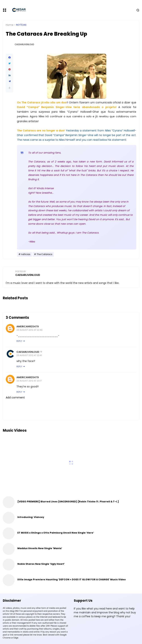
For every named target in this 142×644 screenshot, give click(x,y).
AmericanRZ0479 (28, 326)
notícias (21, 25)
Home (10, 25)
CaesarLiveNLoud (28, 352)
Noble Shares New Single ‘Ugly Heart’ (41, 564)
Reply (19, 341)
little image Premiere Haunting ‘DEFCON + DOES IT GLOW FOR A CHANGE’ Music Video (72, 579)
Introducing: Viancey (31, 517)
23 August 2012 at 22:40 (29, 330)
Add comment (15, 397)
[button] (10, 88)
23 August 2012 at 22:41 (29, 355)
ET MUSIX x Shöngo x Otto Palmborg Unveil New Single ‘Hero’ (56, 533)
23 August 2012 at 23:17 (29, 381)
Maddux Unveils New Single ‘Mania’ (40, 548)
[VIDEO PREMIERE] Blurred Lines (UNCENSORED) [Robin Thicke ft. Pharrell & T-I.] (68, 502)
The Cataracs (44, 254)
